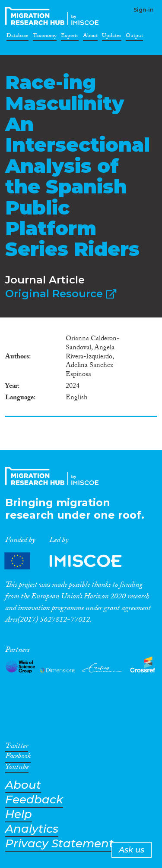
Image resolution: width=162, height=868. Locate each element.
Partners (70, 561)
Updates (112, 37)
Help (19, 814)
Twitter (17, 747)
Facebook (18, 758)
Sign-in (143, 10)
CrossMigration (54, 16)
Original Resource (61, 294)
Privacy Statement (59, 844)
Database (17, 37)
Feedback (34, 800)
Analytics (32, 829)
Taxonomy (45, 37)
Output (134, 37)
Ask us (132, 850)
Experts (70, 37)
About (90, 37)
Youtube (17, 768)
